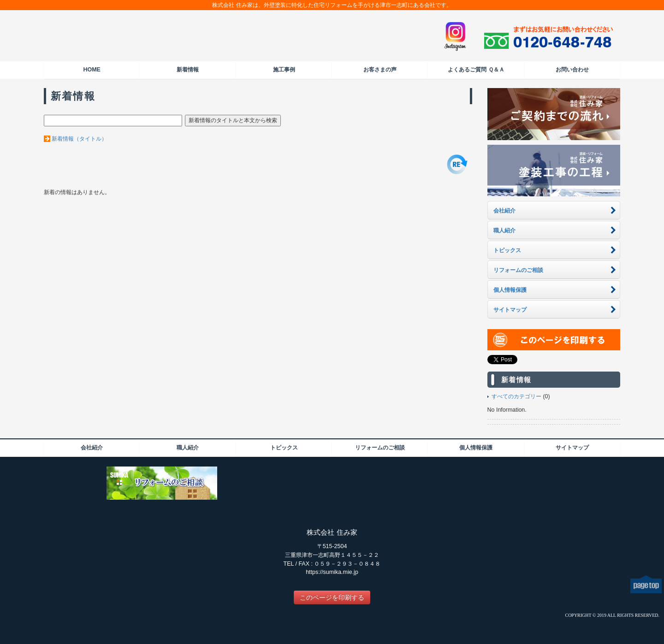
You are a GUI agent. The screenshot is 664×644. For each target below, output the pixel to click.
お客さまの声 (380, 70)
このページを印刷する (332, 597)
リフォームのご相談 (380, 448)
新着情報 (188, 70)
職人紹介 (188, 448)
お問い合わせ (572, 70)
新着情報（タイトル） (79, 139)
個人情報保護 (476, 448)
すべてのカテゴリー (516, 396)
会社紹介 (92, 448)
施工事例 (284, 70)
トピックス (284, 448)
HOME (92, 70)
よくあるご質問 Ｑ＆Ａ (476, 70)
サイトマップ (572, 448)
